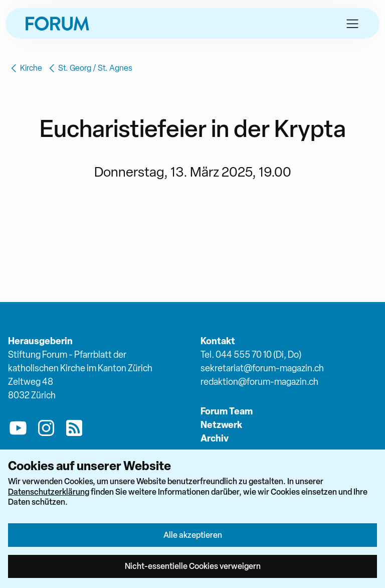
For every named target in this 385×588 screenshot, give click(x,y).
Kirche (25, 68)
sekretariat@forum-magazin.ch (262, 368)
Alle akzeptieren (193, 535)
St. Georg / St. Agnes (89, 68)
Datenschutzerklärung (49, 492)
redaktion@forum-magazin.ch (259, 382)
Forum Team (227, 411)
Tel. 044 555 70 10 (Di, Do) (251, 354)
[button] (352, 24)
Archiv (215, 438)
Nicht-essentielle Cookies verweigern (193, 566)
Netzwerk (221, 425)
